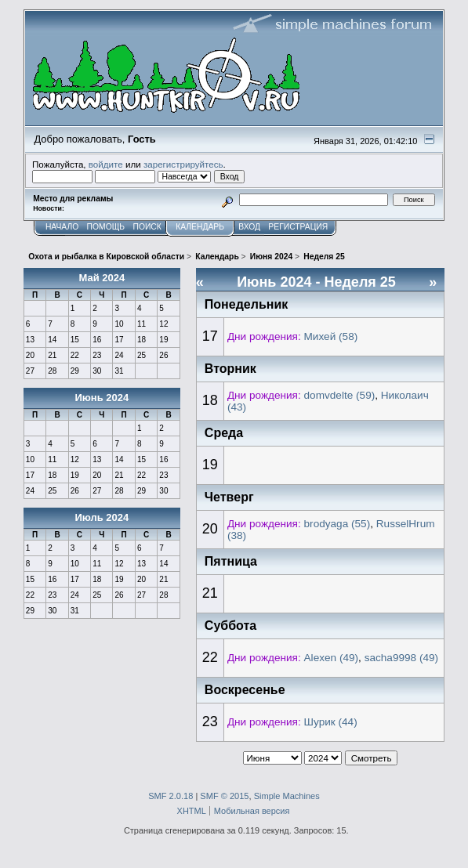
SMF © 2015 (224, 796)
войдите (106, 164)
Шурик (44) (331, 722)
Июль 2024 (102, 517)
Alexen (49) (332, 658)
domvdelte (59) (340, 395)
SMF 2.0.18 (171, 796)
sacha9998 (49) (401, 658)
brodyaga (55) (337, 524)
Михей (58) (331, 336)
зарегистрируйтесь (183, 164)
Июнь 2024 (102, 398)
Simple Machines (287, 796)
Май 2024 (102, 278)
